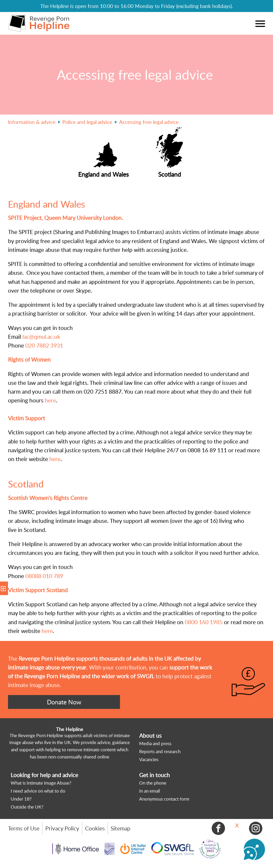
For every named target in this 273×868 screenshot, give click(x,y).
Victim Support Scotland (39, 590)
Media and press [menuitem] (155, 743)
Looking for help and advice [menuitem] (44, 775)
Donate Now (64, 702)
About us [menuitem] (150, 736)
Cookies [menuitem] (95, 828)
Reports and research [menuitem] (160, 751)
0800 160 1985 (204, 622)
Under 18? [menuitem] (21, 799)
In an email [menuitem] (150, 791)
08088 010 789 (44, 576)
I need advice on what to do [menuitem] (38, 791)
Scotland (26, 484)
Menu (260, 23)
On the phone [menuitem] (153, 783)
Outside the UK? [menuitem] (27, 807)
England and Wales (48, 204)
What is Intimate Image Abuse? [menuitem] (41, 783)
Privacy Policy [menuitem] (62, 828)
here (50, 400)
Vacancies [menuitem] (149, 759)
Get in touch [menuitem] (154, 775)
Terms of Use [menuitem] (24, 828)
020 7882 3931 (44, 345)
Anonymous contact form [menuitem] (164, 799)
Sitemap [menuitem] (121, 828)
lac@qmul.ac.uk (41, 337)
